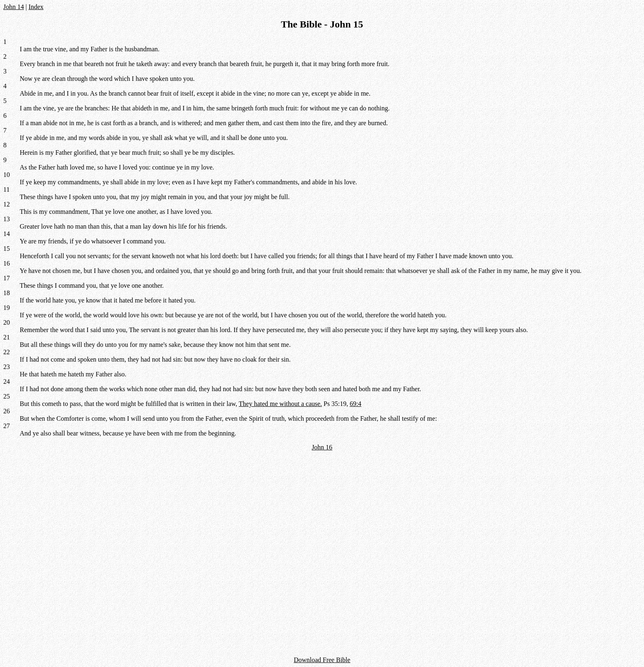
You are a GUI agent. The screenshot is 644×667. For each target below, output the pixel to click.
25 (7, 396)
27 (7, 426)
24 (7, 382)
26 (7, 411)
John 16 (322, 447)
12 (7, 204)
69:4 (355, 404)
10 (7, 175)
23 (7, 367)
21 (7, 337)
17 (7, 278)
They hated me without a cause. (280, 404)
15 (7, 249)
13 (7, 219)
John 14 (14, 7)
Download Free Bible (322, 660)
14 (7, 234)
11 (6, 189)
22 (7, 352)
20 (7, 322)
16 (7, 263)
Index (36, 7)
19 (7, 308)
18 (7, 293)
